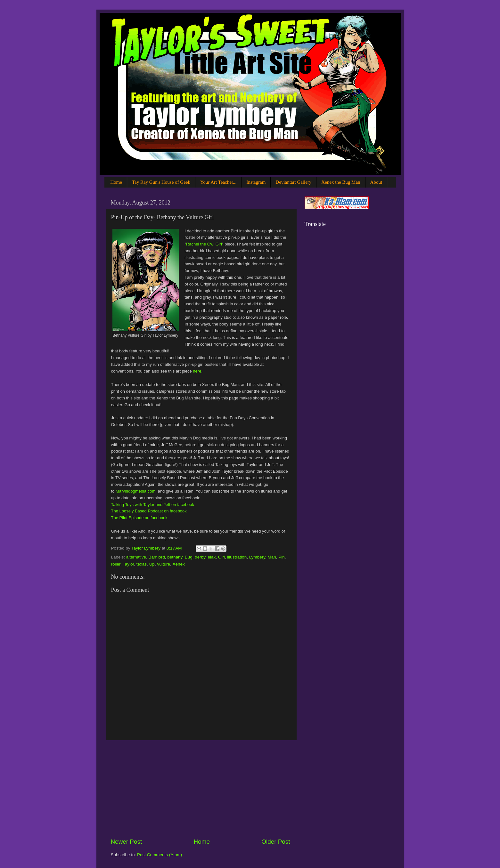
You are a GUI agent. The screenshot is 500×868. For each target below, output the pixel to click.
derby (200, 557)
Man (272, 557)
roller (116, 564)
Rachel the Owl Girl (204, 244)
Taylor (128, 564)
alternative (136, 557)
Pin (282, 557)
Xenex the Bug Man (341, 182)
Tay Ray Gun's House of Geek (161, 182)
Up (152, 564)
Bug (189, 557)
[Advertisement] (201, 789)
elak (212, 557)
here (197, 371)
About (376, 182)
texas (142, 564)
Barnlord (157, 557)
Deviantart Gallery (293, 182)
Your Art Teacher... (218, 182)
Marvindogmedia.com (135, 491)
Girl (221, 557)
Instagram (256, 182)
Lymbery (257, 557)
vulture (164, 564)
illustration (237, 557)
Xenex (178, 564)
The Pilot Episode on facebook (139, 518)
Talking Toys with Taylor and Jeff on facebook (153, 505)
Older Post (276, 842)
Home (116, 182)
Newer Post (127, 842)
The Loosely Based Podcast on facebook (149, 511)
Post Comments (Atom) (160, 855)
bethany (175, 557)
